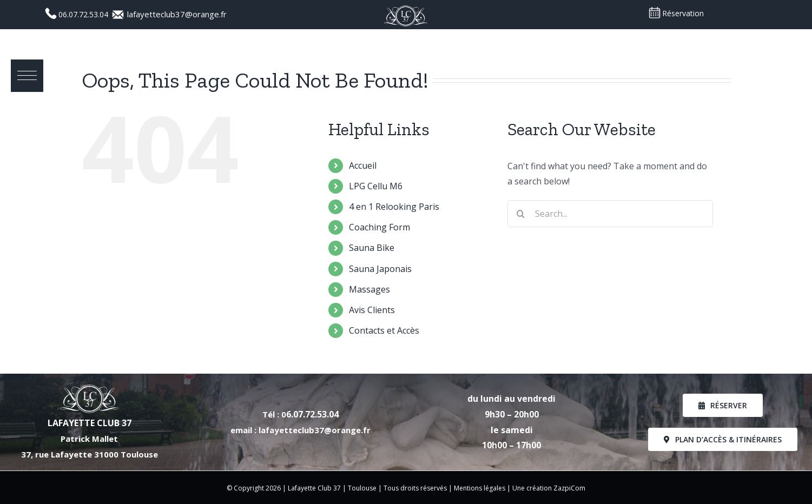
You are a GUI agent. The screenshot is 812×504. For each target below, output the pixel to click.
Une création (533, 488)
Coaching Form (379, 227)
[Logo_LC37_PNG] (406, 8)
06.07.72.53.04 (84, 14)
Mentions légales (480, 488)
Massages (369, 289)
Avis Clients (372, 310)
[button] (27, 76)
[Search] (521, 214)
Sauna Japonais (380, 269)
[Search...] (610, 214)
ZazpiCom (569, 488)
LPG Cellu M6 (376, 186)
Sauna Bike (372, 248)
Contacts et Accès (384, 330)
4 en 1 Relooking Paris (394, 207)
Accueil (363, 165)
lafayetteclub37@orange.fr (177, 14)
